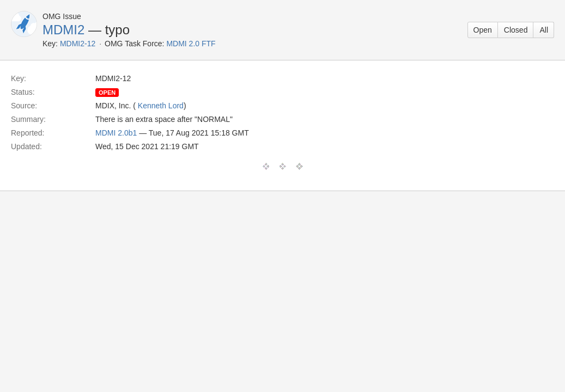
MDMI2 (63, 30)
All (544, 30)
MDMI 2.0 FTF (191, 44)
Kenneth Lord (161, 106)
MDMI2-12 (78, 44)
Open (483, 30)
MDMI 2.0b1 (116, 133)
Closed (516, 30)
